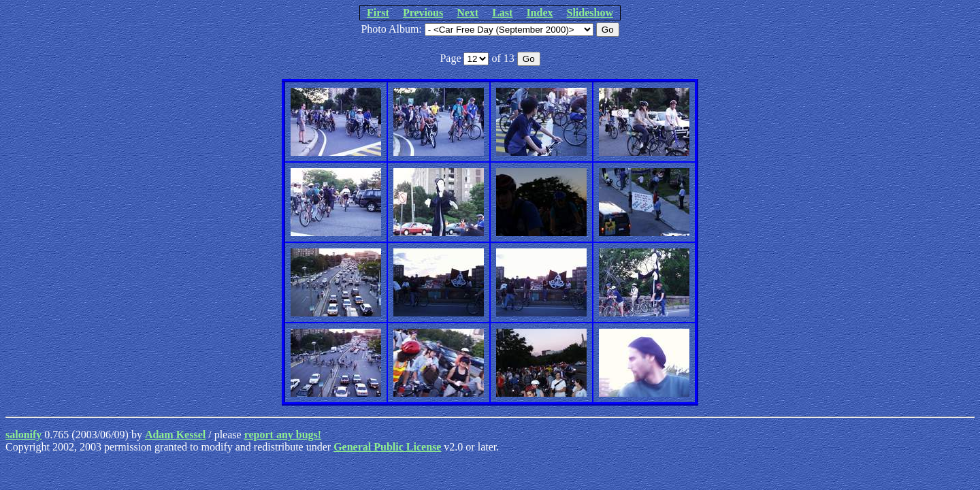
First (378, 13)
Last (502, 13)
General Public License (387, 447)
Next (468, 13)
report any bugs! (283, 435)
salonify (23, 435)
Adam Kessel (175, 435)
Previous (423, 13)
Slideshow (590, 13)
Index (539, 13)
